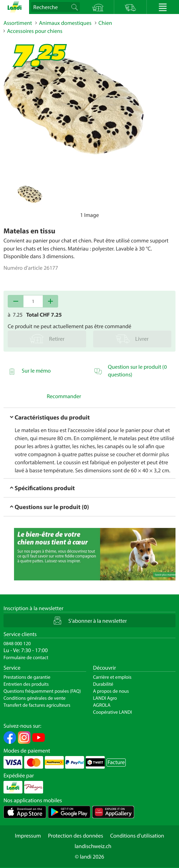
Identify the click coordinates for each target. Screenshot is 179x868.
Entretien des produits (26, 684)
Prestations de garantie (27, 677)
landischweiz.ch (93, 846)
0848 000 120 (17, 643)
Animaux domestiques (65, 23)
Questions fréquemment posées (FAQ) (42, 691)
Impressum (28, 836)
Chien (105, 23)
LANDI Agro (105, 698)
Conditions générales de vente (35, 698)
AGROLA (102, 705)
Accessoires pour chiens (35, 31)
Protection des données (76, 836)
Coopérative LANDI (113, 712)
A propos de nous (111, 691)
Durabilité (103, 684)
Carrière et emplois (112, 677)
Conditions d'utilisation (137, 836)
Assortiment (18, 23)
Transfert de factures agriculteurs (37, 705)
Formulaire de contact (26, 657)
